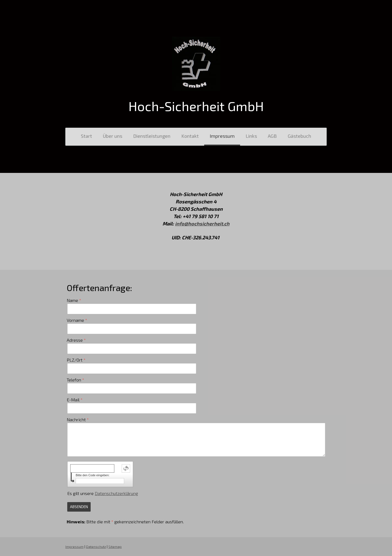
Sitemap (115, 546)
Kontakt (190, 136)
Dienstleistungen (152, 136)
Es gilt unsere (103, 493)
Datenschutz (96, 546)
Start (86, 136)
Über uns (113, 136)
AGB (272, 136)
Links (251, 136)
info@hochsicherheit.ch (202, 224)
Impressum (222, 136)
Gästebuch (299, 136)
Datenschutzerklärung (116, 493)
